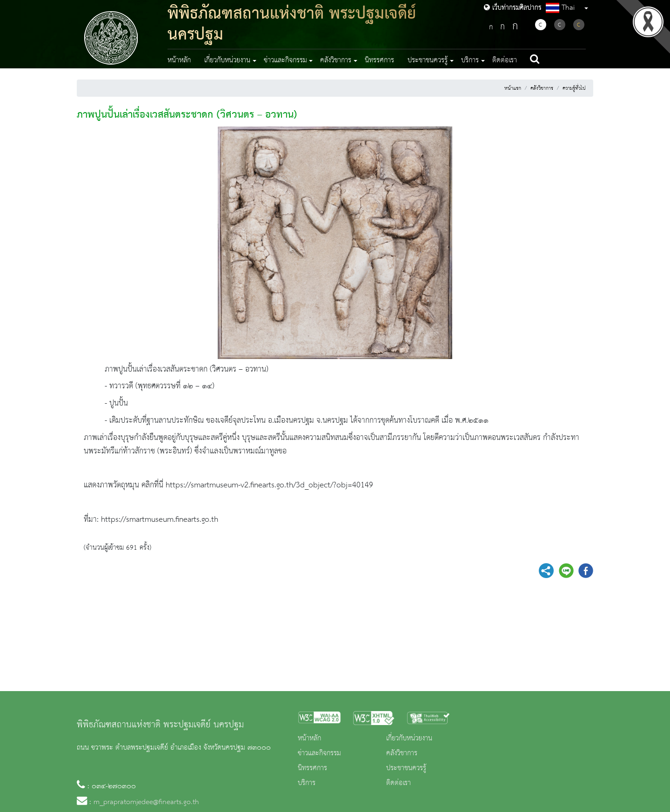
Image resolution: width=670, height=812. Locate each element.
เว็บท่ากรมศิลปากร (513, 8)
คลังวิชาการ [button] (336, 60)
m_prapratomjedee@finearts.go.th (146, 802)
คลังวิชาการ (542, 88)
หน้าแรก (513, 88)
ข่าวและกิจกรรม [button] (285, 60)
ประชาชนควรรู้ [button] (428, 60)
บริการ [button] (470, 60)
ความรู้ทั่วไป (574, 88)
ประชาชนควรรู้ (406, 768)
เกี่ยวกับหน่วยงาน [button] (227, 60)
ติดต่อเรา (505, 60)
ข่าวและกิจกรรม (319, 753)
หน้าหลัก (179, 60)
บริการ (307, 783)
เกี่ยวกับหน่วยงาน (409, 739)
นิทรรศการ (379, 60)
